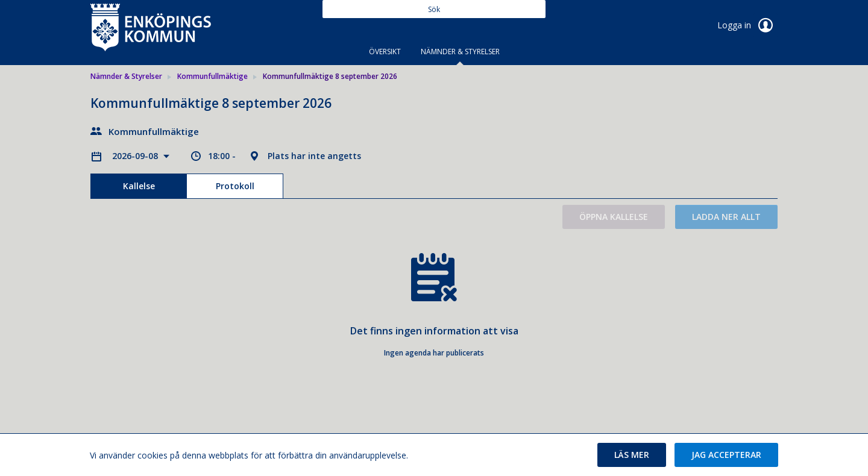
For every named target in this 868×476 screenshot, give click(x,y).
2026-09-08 (136, 156)
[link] (151, 27)
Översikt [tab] (385, 52)
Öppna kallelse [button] (614, 217)
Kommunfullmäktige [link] (212, 76)
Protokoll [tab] (235, 186)
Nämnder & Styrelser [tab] (460, 52)
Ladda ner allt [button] (726, 217)
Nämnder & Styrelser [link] (126, 76)
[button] (632, 455)
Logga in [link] (747, 25)
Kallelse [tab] (139, 186)
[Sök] (434, 9)
